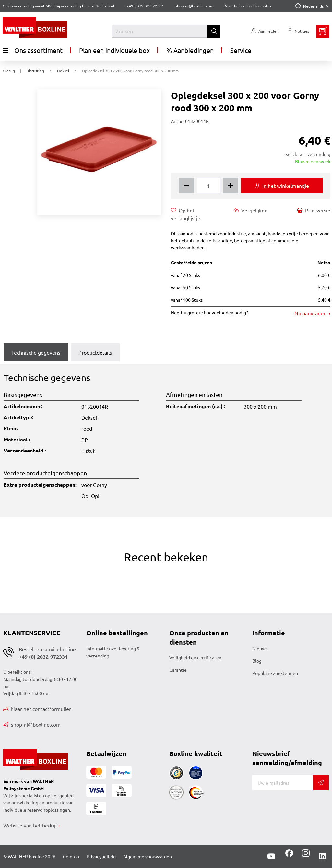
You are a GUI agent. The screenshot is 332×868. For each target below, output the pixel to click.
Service (241, 50)
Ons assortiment (33, 50)
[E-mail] (283, 783)
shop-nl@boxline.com (32, 724)
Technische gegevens (36, 352)
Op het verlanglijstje (186, 214)
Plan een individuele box (114, 50)
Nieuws (260, 648)
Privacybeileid (101, 856)
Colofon (71, 856)
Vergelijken (250, 210)
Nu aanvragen (311, 313)
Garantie (178, 670)
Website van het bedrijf (30, 825)
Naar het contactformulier (248, 6)
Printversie (314, 210)
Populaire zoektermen (275, 673)
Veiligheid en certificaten (195, 657)
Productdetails (95, 352)
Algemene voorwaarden (148, 856)
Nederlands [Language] (312, 6)
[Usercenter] (265, 31)
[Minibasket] (323, 31)
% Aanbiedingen (190, 50)
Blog (257, 661)
